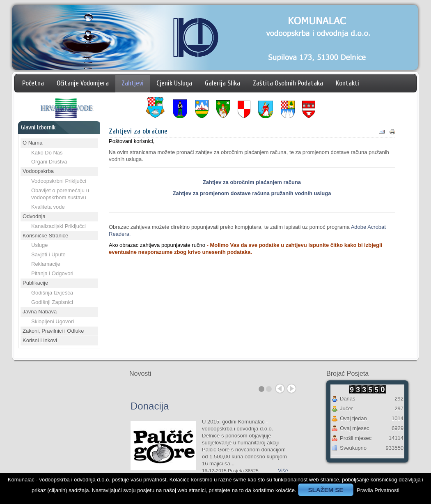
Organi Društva (49, 162)
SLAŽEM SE (326, 490)
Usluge (39, 245)
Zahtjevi (133, 83)
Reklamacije (46, 264)
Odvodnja (34, 216)
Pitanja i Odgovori (52, 273)
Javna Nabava (40, 312)
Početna (33, 83)
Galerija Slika (222, 83)
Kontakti (347, 83)
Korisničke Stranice (45, 236)
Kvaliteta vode (48, 207)
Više (283, 471)
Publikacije (35, 283)
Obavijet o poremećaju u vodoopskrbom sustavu (60, 194)
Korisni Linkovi (40, 340)
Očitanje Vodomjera (83, 83)
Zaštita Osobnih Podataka (288, 83)
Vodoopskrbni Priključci (59, 181)
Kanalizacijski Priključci (58, 226)
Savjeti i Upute (48, 254)
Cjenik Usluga (174, 83)
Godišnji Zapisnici (52, 302)
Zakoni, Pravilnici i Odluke (53, 331)
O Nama (32, 143)
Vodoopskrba (38, 171)
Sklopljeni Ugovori (53, 321)
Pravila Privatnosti (378, 490)
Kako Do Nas (47, 153)
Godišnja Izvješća (52, 293)
